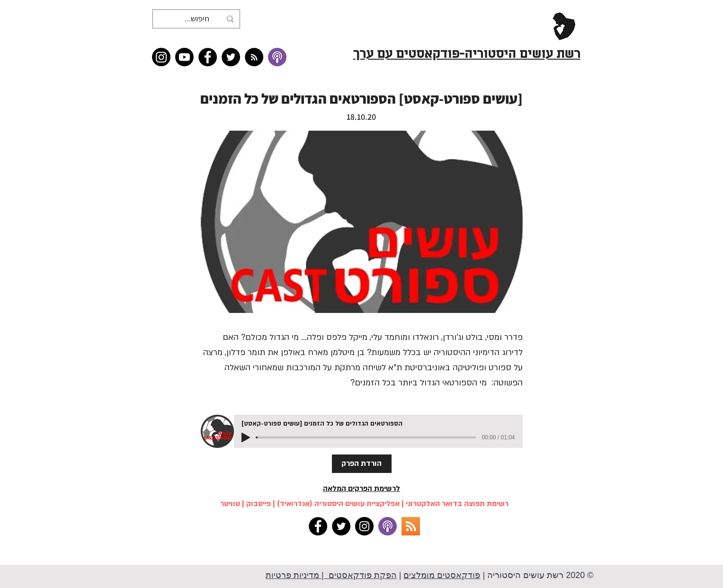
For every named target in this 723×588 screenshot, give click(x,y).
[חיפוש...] (197, 19)
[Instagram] (161, 57)
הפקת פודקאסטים (361, 575)
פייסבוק (259, 504)
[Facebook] (208, 57)
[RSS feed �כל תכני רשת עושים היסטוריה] (254, 57)
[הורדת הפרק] (362, 464)
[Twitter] (231, 57)
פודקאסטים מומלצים (442, 575)
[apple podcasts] (388, 526)
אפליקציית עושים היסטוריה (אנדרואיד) (338, 504)
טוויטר (230, 504)
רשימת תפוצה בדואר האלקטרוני (457, 504)
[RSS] (411, 526)
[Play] (246, 437)
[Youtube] (184, 57)
